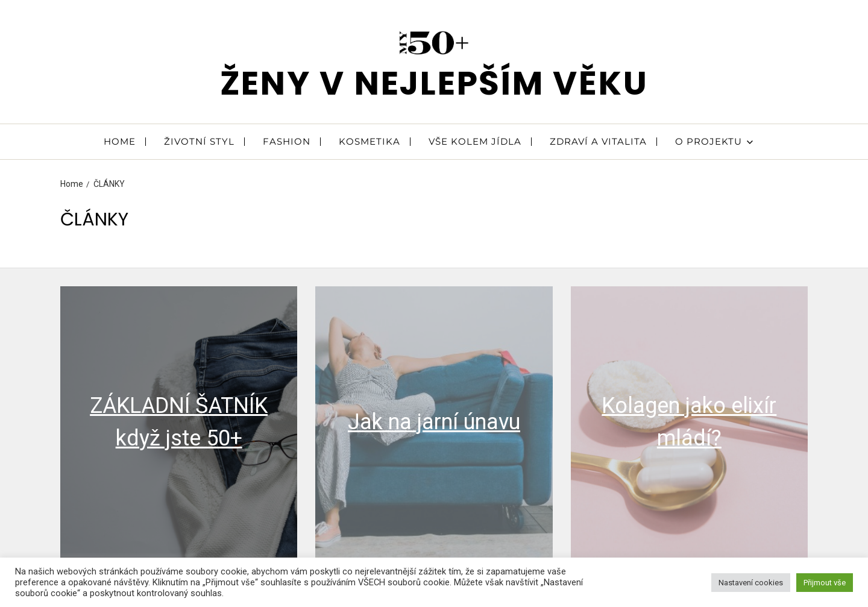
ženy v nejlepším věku (434, 83)
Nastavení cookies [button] (751, 583)
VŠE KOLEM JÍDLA (475, 141)
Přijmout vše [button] (825, 583)
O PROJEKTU (714, 141)
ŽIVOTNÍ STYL (199, 141)
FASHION (287, 141)
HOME (120, 141)
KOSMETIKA (370, 141)
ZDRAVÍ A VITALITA (598, 141)
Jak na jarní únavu (434, 422)
